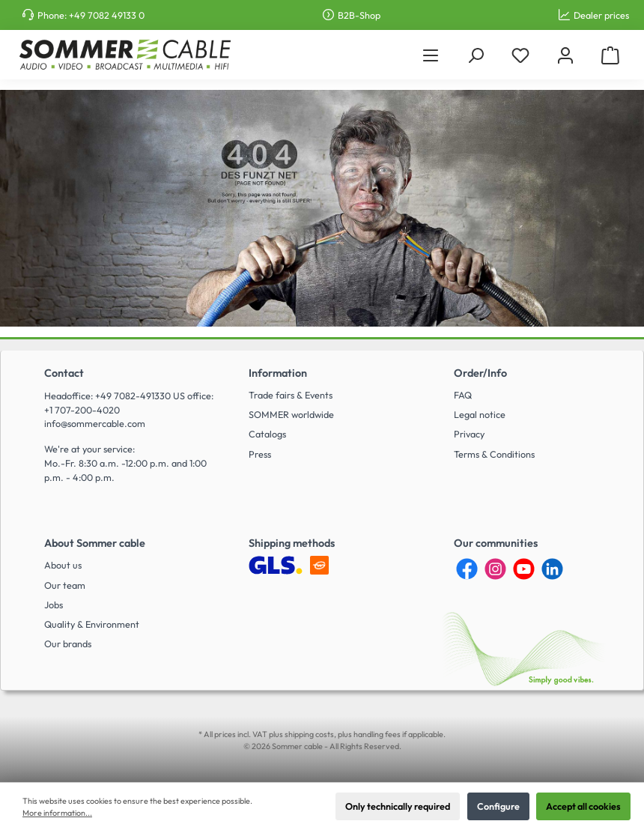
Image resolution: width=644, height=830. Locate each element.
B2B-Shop (359, 15)
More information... (57, 813)
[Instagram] (495, 569)
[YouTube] (524, 569)
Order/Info (480, 373)
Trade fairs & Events (291, 395)
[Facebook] (467, 569)
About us (63, 565)
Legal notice (480, 414)
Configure (498, 806)
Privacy (469, 434)
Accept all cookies (583, 806)
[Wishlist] (520, 55)
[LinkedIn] (552, 569)
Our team (65, 585)
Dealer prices (601, 15)
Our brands (68, 643)
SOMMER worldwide (291, 414)
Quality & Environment (92, 624)
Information (278, 373)
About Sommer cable (95, 543)
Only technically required (398, 806)
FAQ (463, 395)
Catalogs (267, 434)
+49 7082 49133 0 (107, 15)
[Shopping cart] (610, 55)
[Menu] (431, 55)
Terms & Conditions (494, 454)
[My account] (565, 55)
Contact (64, 373)
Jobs (54, 605)
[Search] (476, 55)
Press (260, 454)
